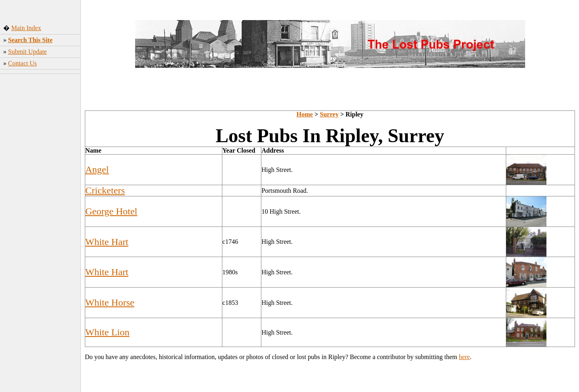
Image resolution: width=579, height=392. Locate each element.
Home (305, 114)
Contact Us (23, 63)
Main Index (26, 28)
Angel (97, 169)
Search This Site (30, 40)
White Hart (107, 242)
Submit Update (27, 52)
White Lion (107, 332)
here (464, 357)
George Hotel (111, 211)
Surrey (329, 114)
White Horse (110, 302)
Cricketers (105, 190)
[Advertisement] (40, 203)
